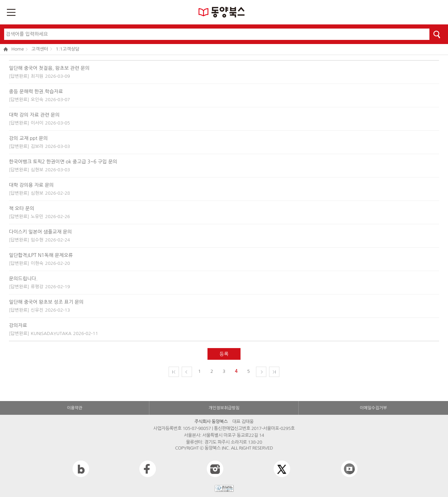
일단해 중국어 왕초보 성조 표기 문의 (46, 302)
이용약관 (74, 408)
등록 (224, 354)
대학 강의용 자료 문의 (31, 185)
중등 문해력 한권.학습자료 (36, 91)
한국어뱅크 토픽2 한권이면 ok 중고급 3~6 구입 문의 (63, 162)
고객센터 (40, 49)
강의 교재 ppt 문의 (28, 138)
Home (14, 49)
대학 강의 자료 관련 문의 (34, 115)
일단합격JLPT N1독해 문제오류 (41, 255)
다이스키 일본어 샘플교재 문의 (40, 232)
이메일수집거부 (374, 408)
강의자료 (18, 325)
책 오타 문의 (22, 208)
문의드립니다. (23, 279)
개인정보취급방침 (224, 408)
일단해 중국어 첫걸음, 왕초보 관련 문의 (49, 68)
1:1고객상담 (68, 49)
